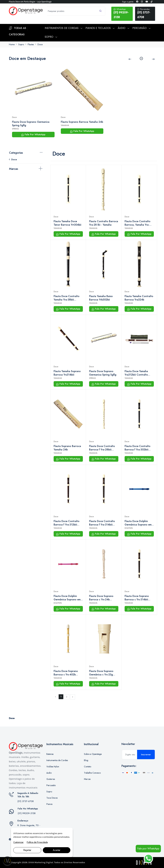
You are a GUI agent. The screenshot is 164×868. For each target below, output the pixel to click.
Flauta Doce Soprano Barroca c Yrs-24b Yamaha (101, 598)
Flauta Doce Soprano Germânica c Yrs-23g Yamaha (101, 673)
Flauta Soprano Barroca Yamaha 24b (82, 122)
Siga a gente (128, 2)
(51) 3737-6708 (145, 13)
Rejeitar (27, 850)
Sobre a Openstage (93, 754)
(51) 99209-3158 (122, 13)
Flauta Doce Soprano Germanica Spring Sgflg (31, 124)
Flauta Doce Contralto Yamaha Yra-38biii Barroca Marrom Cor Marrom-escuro (67, 298)
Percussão (51, 785)
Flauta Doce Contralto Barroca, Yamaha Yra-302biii (138, 223)
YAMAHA (65, 125)
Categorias (16, 153)
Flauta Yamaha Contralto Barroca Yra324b (139, 298)
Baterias (50, 754)
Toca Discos (52, 798)
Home (12, 44)
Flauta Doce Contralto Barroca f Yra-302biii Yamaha (138, 448)
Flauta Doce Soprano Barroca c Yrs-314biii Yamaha (137, 598)
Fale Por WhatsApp (33, 134)
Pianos (49, 804)
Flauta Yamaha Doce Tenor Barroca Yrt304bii (67, 223)
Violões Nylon (53, 767)
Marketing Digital (44, 862)
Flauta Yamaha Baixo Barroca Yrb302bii (101, 298)
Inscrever (146, 754)
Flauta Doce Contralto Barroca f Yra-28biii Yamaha (102, 448)
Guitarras (51, 779)
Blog (86, 760)
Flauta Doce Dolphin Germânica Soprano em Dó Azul (138, 523)
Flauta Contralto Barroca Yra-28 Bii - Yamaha (104, 223)
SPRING (15, 129)
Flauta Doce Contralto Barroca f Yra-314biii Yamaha (102, 523)
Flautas (31, 44)
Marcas (14, 169)
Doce (40, 44)
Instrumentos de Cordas (57, 760)
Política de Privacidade (37, 842)
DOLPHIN (129, 528)
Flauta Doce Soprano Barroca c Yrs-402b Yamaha (66, 673)
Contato (88, 767)
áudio (49, 773)
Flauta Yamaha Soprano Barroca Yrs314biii (67, 373)
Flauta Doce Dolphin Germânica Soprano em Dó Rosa (67, 598)
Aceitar (57, 850)
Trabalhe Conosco (92, 773)
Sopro (21, 44)
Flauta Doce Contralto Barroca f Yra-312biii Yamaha (67, 523)
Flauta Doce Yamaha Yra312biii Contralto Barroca (136, 373)
